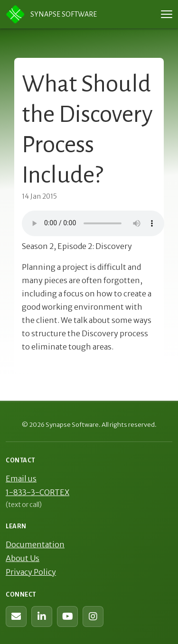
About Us (23, 558)
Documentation (35, 544)
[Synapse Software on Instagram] (93, 616)
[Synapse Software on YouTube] (67, 616)
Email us (21, 478)
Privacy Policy (31, 572)
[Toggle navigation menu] (167, 14)
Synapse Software (51, 14)
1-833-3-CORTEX (37, 492)
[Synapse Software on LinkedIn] (42, 616)
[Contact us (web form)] (16, 616)
